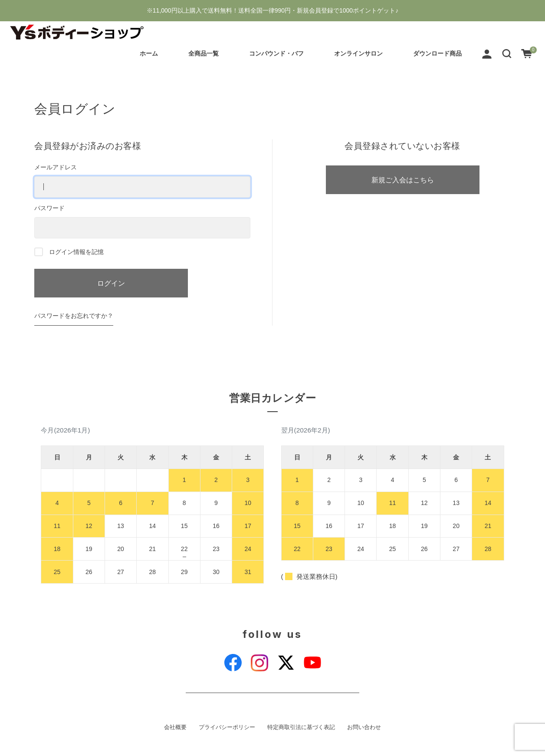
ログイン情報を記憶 (69, 252)
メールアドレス (142, 181)
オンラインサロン (358, 53)
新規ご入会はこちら (403, 180)
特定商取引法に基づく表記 (301, 727)
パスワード (142, 221)
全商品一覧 (203, 53)
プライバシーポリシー (227, 727)
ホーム (148, 53)
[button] (506, 53)
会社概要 (175, 727)
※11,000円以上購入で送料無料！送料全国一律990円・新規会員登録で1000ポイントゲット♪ (272, 10)
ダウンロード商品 (437, 53)
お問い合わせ (364, 727)
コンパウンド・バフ (276, 53)
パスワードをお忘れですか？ (74, 316)
